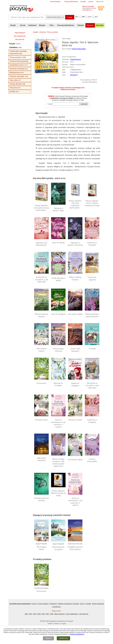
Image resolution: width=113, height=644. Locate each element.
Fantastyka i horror (17, 65)
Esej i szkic (14, 80)
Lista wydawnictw (72, 571)
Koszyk (34, 560)
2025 (31, 571)
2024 (35, 571)
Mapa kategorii (59, 571)
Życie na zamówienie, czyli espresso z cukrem (58, 423)
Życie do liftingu (58, 243)
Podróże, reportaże (17, 76)
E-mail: (50, 104)
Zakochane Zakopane (42, 459)
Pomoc (82, 560)
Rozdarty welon (41, 420)
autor (90, 17)
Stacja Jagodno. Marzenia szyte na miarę (58, 493)
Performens (41, 383)
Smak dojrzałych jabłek (58, 279)
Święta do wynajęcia (75, 384)
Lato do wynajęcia (58, 314)
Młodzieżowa (15, 73)
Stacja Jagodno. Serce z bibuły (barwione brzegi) (92, 203)
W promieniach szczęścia (58, 527)
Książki (12, 44)
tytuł (96, 17)
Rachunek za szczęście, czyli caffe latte (42, 280)
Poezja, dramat (15, 84)
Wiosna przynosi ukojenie (41, 315)
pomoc (91, 2)
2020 (52, 571)
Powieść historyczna (17, 61)
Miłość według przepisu (75, 278)
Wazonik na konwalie (58, 384)
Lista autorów (84, 571)
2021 (47, 571)
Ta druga (92, 349)
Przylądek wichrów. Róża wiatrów (75, 527)
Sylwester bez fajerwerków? (42, 244)
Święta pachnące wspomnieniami (92, 315)
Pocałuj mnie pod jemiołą (41, 499)
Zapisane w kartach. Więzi (58, 209)
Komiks (12, 92)
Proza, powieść (15, 57)
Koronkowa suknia (75, 460)
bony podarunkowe (71, 2)
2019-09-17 (74, 75)
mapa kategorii (20, 33)
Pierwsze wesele (75, 420)
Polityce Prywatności (77, 634)
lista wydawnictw (20, 36)
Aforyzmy (13, 88)
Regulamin (53, 560)
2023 (39, 571)
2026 (26, 571)
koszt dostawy (55, 2)
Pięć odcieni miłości (41, 350)
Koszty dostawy (43, 560)
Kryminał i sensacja (17, 69)
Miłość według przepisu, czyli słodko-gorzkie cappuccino (58, 463)
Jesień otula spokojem (75, 350)
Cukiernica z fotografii (92, 244)
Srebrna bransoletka (92, 460)
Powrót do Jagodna (92, 279)
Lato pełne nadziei (75, 314)
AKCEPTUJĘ (63, 638)
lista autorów (20, 39)
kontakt (83, 2)
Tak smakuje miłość (42, 527)
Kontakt (88, 560)
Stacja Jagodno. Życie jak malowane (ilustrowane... (75, 204)
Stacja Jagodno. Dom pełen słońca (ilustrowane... (42, 208)
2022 (43, 571)
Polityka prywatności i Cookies (68, 560)
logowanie (100, 2)
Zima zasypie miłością (58, 350)
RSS (72, 587)
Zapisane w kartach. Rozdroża (75, 244)
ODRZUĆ (48, 638)
